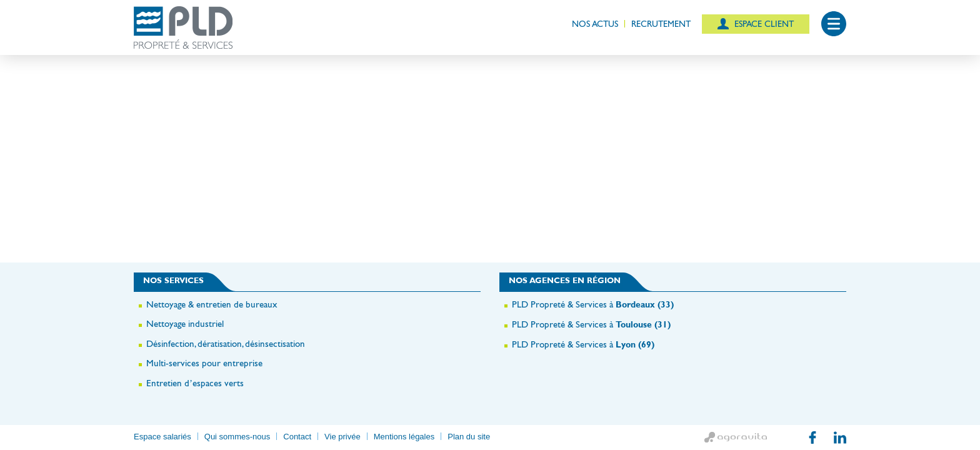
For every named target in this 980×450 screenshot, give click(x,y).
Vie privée (342, 437)
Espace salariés (162, 437)
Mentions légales (404, 437)
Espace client (763, 24)
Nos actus (595, 24)
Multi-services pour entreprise (204, 363)
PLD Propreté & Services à (593, 304)
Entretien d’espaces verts (195, 383)
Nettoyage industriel (185, 323)
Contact (297, 437)
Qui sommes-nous (237, 437)
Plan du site (469, 437)
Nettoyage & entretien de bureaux (212, 304)
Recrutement (661, 24)
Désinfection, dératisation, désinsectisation (226, 343)
